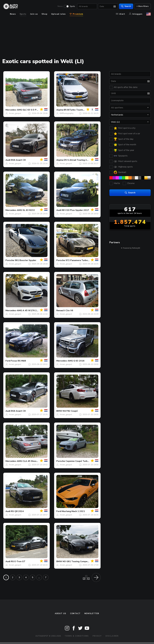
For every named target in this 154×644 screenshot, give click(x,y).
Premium (76, 14)
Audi (8, 160)
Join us (34, 14)
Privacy (97, 636)
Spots (72, 6)
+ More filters (142, 6)
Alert (121, 14)
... (39, 577)
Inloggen (136, 14)
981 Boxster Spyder (25, 260)
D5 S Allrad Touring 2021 (77, 160)
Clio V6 (69, 310)
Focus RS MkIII (18, 361)
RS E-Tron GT (18, 561)
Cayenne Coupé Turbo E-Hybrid (82, 461)
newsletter (92, 614)
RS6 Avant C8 (18, 160)
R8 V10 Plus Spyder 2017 (75, 210)
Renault (61, 310)
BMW (59, 411)
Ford (8, 361)
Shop (44, 14)
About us (60, 614)
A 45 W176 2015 (32, 310)
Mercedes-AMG (14, 110)
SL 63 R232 (29, 210)
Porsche (10, 260)
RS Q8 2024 (17, 511)
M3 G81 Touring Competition (78, 561)
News (60, 6)
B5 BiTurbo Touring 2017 (77, 110)
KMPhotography (67, 113)
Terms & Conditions (77, 636)
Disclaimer (112, 636)
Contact (75, 614)
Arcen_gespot (15, 113)
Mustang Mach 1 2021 (73, 511)
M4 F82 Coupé (70, 411)
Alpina (60, 110)
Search (126, 6)
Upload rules (58, 14)
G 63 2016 (79, 361)
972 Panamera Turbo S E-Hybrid (83, 260)
